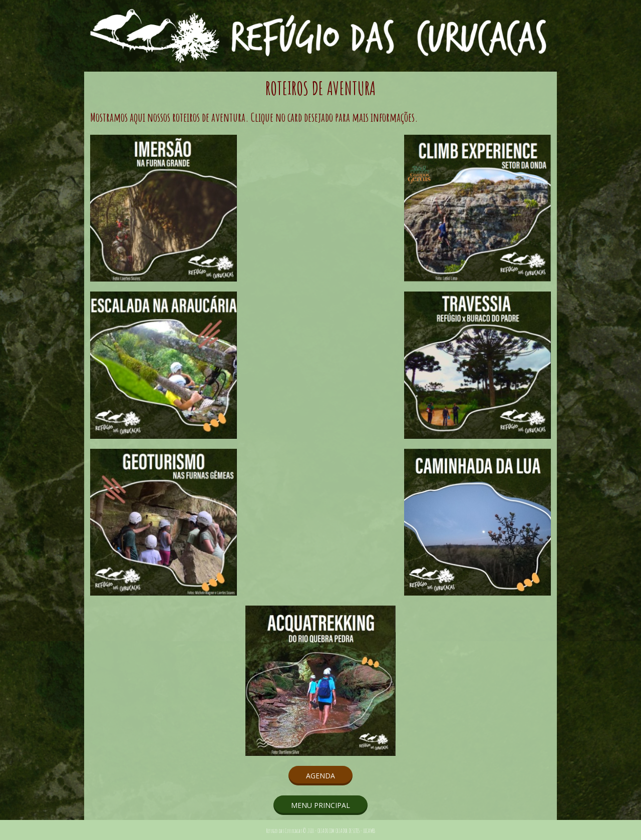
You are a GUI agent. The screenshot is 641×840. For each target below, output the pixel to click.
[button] (320, 776)
